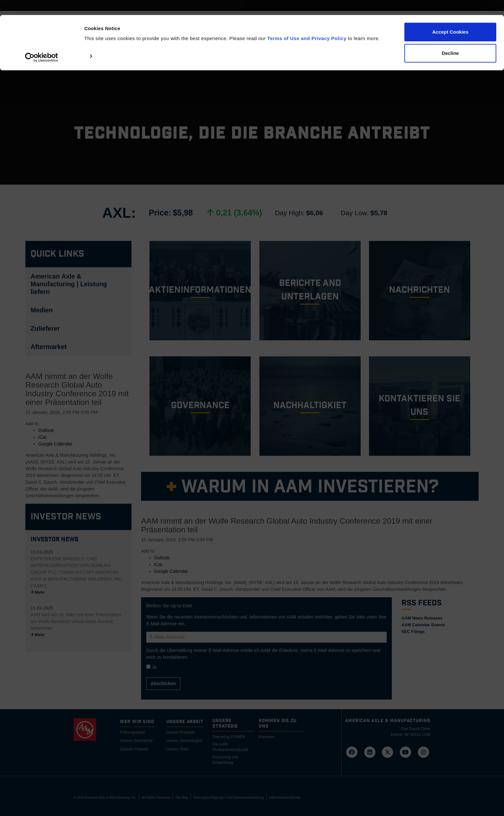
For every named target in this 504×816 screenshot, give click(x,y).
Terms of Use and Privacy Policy (307, 23)
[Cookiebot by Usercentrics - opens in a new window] (42, 43)
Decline (450, 38)
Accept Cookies (450, 17)
